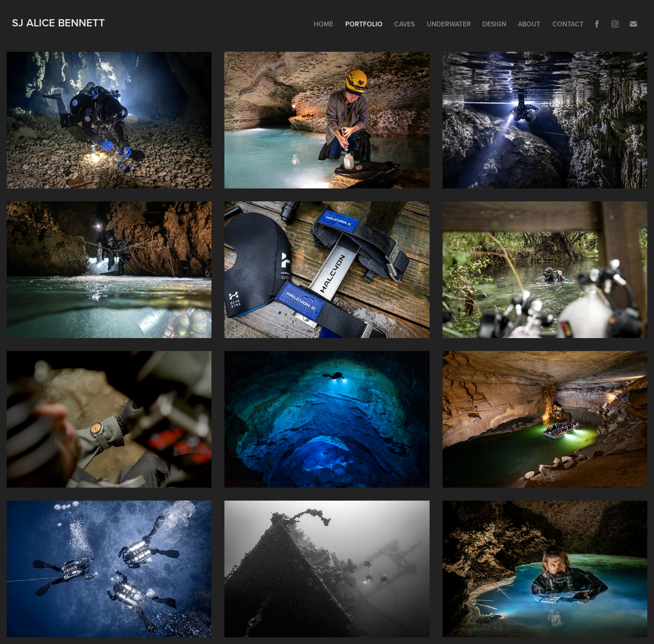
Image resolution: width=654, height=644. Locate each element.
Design (494, 24)
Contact (568, 24)
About (529, 24)
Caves (404, 24)
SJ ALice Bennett (58, 23)
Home (323, 24)
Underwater (449, 24)
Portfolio (364, 24)
